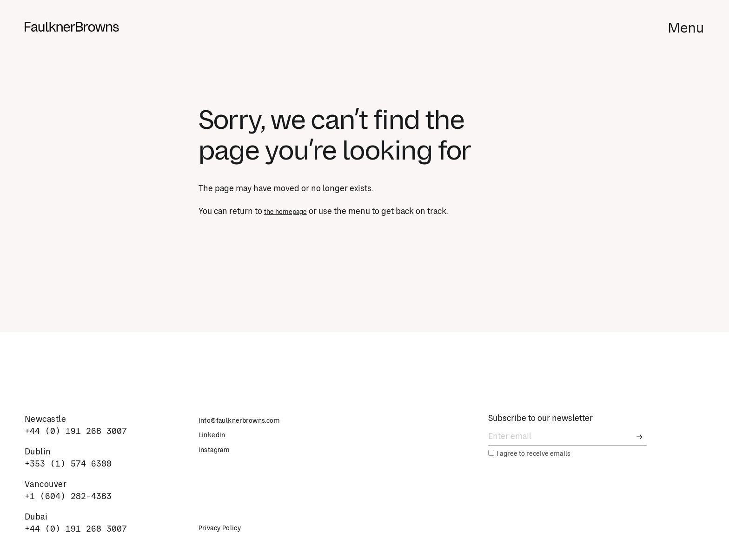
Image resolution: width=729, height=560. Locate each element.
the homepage (292, 212)
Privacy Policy (226, 528)
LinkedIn (216, 435)
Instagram (219, 450)
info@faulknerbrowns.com (251, 420)
